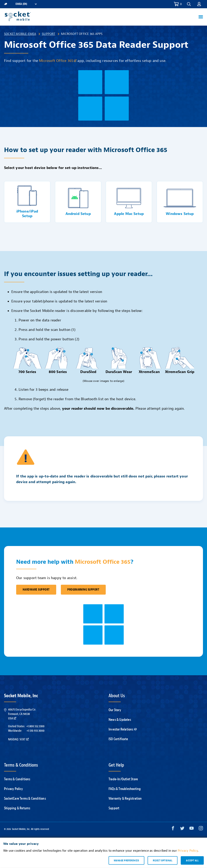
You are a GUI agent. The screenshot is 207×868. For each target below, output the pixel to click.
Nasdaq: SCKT (18, 739)
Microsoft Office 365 (58, 61)
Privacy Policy (13, 789)
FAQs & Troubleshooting (125, 789)
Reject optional (163, 860)
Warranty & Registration (125, 799)
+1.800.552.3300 (35, 726)
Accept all (192, 860)
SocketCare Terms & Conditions (25, 799)
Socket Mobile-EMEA (20, 34)
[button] (189, 4)
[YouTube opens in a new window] (192, 829)
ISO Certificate (118, 739)
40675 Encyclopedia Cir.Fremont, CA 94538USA (22, 714)
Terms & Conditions (17, 779)
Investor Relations (123, 729)
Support (49, 34)
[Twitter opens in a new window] (182, 829)
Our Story (115, 710)
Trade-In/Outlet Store (123, 779)
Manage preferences (126, 860)
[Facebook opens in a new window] (173, 829)
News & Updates (120, 720)
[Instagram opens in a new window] (201, 829)
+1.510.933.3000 (35, 731)
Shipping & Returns (17, 808)
